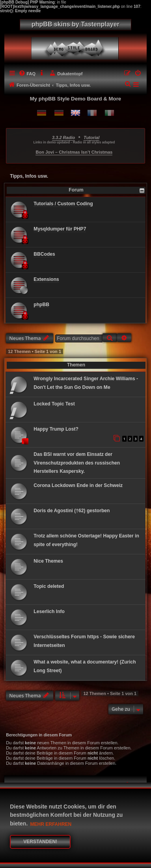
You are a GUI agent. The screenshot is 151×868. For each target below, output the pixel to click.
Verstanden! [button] (40, 842)
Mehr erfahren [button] (51, 824)
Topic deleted (49, 586)
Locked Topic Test (54, 404)
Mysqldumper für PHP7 (60, 229)
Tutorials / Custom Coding (63, 204)
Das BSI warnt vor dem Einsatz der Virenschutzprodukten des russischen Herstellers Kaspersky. (77, 463)
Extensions (46, 279)
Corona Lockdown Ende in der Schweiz (78, 485)
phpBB (41, 305)
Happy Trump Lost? (56, 429)
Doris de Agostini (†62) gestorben (72, 511)
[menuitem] (27, 74)
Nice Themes (48, 561)
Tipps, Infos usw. (29, 176)
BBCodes (44, 254)
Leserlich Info (49, 612)
